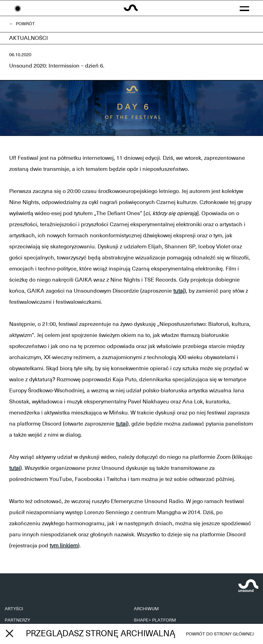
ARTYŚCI (14, 609)
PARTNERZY (17, 620)
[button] (245, 8)
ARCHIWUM (146, 609)
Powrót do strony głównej (220, 634)
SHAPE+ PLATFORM (155, 620)
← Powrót (22, 24)
